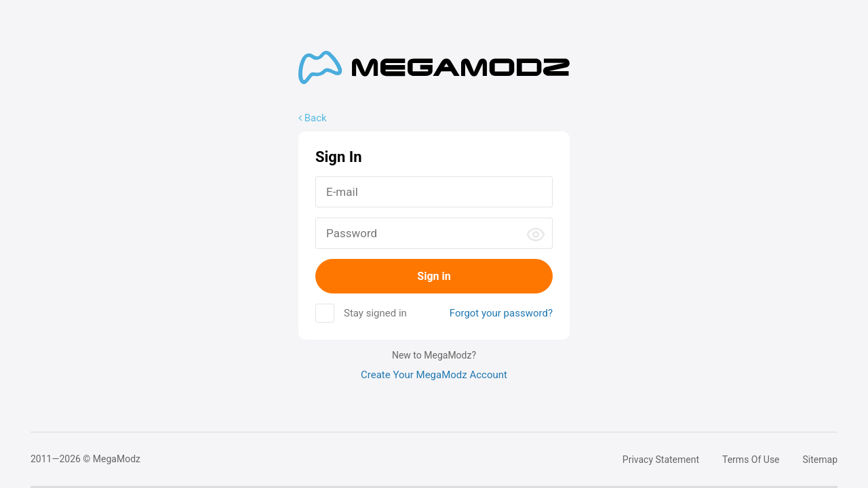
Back (313, 118)
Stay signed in (375, 313)
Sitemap (820, 460)
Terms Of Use (751, 460)
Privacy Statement (661, 460)
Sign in (434, 276)
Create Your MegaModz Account (434, 375)
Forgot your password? (501, 313)
